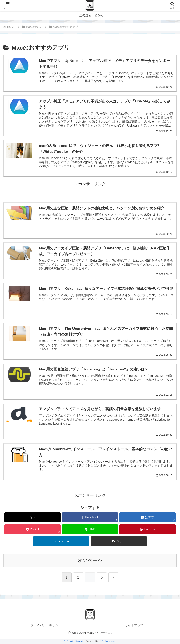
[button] (119, 542)
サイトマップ (134, 626)
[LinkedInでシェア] (61, 542)
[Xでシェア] (32, 518)
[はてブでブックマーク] (147, 518)
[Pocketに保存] (32, 530)
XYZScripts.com (108, 642)
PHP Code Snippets (74, 642)
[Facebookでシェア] (90, 518)
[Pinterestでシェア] (147, 530)
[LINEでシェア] (90, 530)
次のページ (90, 561)
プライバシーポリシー (46, 626)
